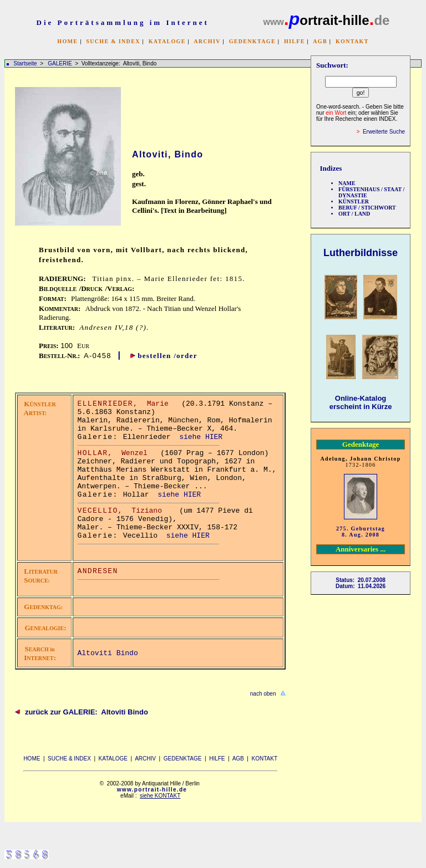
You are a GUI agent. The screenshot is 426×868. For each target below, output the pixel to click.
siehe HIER (201, 437)
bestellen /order (168, 356)
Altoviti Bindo (108, 653)
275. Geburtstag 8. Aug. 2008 (361, 532)
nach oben (263, 694)
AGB (320, 41)
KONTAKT (352, 41)
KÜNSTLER (354, 201)
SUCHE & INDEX (113, 41)
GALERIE (60, 63)
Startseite (25, 63)
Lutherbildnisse (361, 253)
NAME (347, 183)
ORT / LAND (354, 214)
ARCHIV (207, 41)
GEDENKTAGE (252, 41)
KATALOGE (167, 41)
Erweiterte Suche (384, 132)
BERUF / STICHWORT (367, 208)
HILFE (295, 41)
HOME (67, 41)
